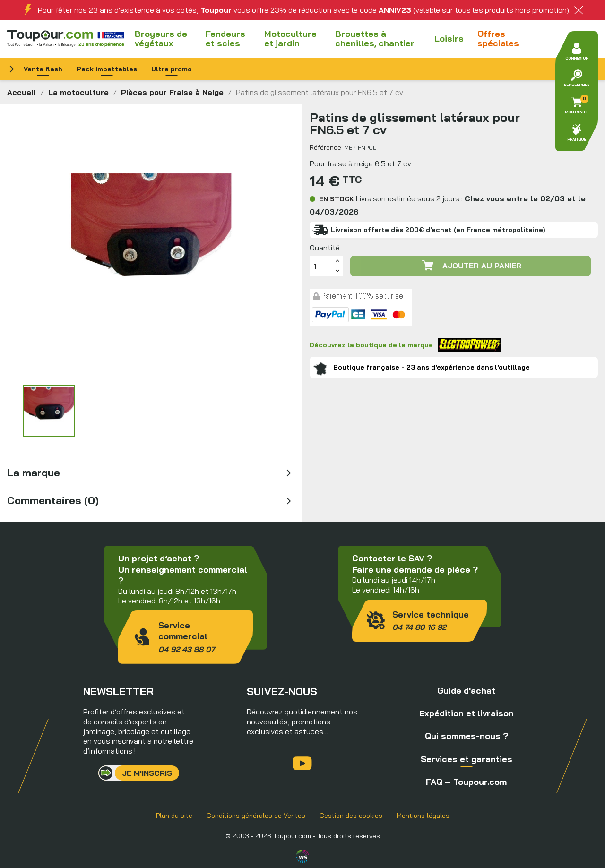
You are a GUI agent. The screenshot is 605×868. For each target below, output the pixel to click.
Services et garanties (467, 759)
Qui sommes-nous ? (467, 736)
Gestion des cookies (351, 816)
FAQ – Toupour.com (466, 782)
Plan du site (174, 816)
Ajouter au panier (471, 266)
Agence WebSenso (302, 856)
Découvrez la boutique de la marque (406, 345)
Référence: (326, 147)
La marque (34, 473)
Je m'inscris (147, 773)
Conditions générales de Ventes (256, 816)
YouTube (302, 763)
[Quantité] (321, 266)
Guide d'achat (466, 691)
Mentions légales (423, 816)
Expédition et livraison (467, 713)
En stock (337, 199)
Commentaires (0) (53, 500)
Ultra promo (172, 69)
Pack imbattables (107, 69)
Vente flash (43, 69)
